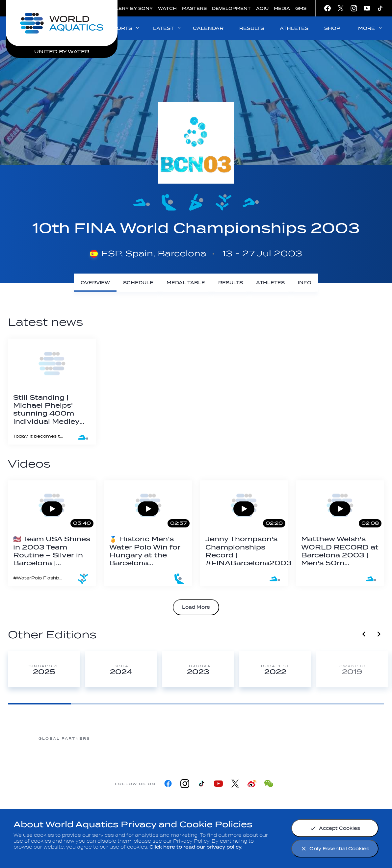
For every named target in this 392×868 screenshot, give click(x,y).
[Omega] (222, 738)
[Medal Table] (186, 283)
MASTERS (194, 8)
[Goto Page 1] (39, 704)
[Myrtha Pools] (117, 738)
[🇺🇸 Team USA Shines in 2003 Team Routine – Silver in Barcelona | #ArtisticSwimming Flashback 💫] (52, 533)
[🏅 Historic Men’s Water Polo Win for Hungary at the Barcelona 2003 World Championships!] (148, 533)
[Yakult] (327, 738)
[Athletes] (270, 283)
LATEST (167, 28)
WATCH (167, 8)
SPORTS (125, 28)
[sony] (274, 738)
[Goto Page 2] (102, 704)
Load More (196, 607)
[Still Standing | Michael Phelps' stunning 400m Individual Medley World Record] (52, 391)
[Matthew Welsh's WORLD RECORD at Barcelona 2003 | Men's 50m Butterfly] (340, 533)
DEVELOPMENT (231, 8)
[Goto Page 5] (290, 704)
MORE (370, 28)
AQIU (262, 8)
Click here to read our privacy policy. (196, 847)
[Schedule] (138, 283)
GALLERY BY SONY (129, 8)
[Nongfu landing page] (169, 738)
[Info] (305, 283)
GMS (301, 8)
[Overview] (95, 283)
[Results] (231, 283)
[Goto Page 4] (228, 704)
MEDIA (282, 8)
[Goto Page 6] (353, 704)
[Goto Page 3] (165, 704)
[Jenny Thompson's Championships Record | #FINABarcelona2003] (244, 533)
